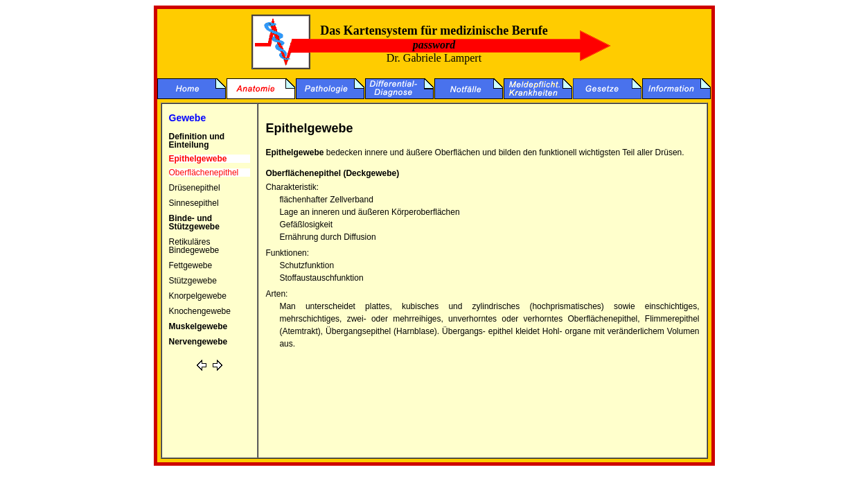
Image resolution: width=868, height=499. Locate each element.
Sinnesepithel (194, 203)
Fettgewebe (191, 265)
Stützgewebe (193, 281)
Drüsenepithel (195, 188)
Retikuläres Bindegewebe (194, 246)
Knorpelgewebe (198, 296)
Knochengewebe (200, 311)
